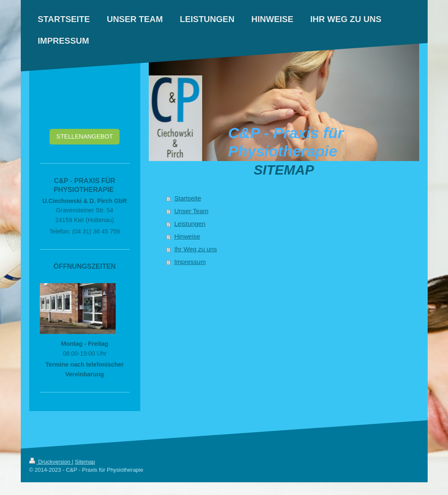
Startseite (188, 198)
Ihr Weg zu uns (196, 249)
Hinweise (187, 236)
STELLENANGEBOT (85, 136)
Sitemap (85, 462)
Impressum (190, 262)
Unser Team (191, 211)
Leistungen (190, 224)
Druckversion (51, 462)
